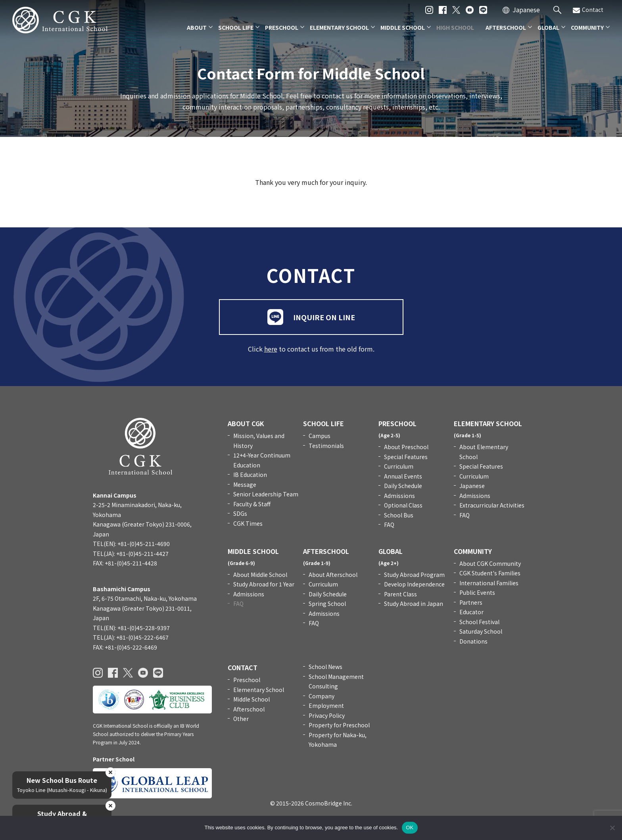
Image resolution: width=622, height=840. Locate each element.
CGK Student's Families (490, 573)
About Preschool (406, 447)
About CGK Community (490, 563)
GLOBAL (548, 27)
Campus (320, 436)
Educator (471, 612)
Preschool (247, 680)
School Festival (479, 622)
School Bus (399, 515)
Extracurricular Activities (492, 505)
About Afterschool (333, 575)
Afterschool (249, 709)
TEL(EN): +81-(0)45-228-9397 (131, 628)
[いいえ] (612, 828)
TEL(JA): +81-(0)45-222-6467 (131, 637)
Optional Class (403, 505)
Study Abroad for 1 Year (264, 584)
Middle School (251, 699)
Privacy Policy (327, 715)
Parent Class (400, 594)
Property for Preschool (339, 725)
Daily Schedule (403, 486)
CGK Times (248, 523)
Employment (326, 705)
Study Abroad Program (414, 575)
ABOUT (197, 27)
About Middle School (260, 575)
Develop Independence (414, 584)
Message (245, 484)
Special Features (406, 457)
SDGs (240, 513)
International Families (489, 583)
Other (241, 719)
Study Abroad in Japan (414, 604)
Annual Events (403, 476)
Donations (473, 641)
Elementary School (259, 690)
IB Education (250, 475)
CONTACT (243, 667)
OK (410, 828)
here (271, 349)
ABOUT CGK (246, 423)
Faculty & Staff (252, 504)
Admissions (399, 496)
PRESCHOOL (282, 27)
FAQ (389, 525)
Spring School (327, 604)
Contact (588, 10)
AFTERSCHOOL (506, 27)
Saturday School (481, 631)
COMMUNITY (587, 27)
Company (322, 696)
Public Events (477, 592)
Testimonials (326, 446)
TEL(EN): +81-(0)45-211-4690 (131, 544)
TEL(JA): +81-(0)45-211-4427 (131, 554)
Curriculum (399, 466)
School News (325, 667)
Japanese (526, 10)
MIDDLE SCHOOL (403, 27)
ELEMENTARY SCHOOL (339, 27)
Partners (471, 602)
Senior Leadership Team (266, 494)
